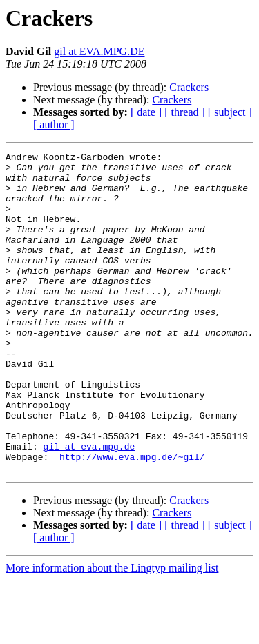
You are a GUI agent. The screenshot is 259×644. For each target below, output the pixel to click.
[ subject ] (230, 112)
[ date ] (146, 112)
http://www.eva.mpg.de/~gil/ (132, 519)
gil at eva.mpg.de (89, 506)
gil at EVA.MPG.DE (99, 51)
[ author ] (54, 124)
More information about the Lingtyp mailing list (112, 632)
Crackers (189, 87)
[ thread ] (185, 112)
